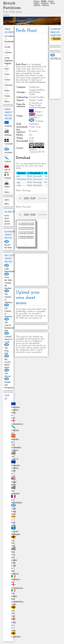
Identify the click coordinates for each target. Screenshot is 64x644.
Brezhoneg (45, 3)
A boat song (13, 522)
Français (37, 1)
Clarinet (8, 52)
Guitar (7, 80)
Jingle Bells (14, 483)
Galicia (8, 161)
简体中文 (46, 5)
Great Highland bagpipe (9, 60)
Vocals (7, 47)
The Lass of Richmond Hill (9, 326)
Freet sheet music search (7, 220)
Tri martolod (15, 492)
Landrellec (16, 637)
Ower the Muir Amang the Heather (8, 283)
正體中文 (37, 5)
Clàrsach (8, 85)
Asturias (8, 126)
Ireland (8, 178)
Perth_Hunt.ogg (34, 182)
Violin (7, 96)
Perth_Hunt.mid (34, 185)
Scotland (8, 152)
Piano (7, 90)
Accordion (9, 36)
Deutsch (36, 3)
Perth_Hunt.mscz (35, 179)
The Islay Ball (7, 351)
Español (51, 1)
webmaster (24, 350)
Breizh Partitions (12, 5)
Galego (52, 3)
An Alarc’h (15, 458)
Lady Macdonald (9, 270)
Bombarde (9, 41)
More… (8, 101)
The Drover (8, 375)
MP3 (7, 204)
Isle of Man (7, 171)
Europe (38, 112)
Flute (7, 69)
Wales (7, 187)
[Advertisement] (31, 48)
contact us (37, 318)
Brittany (8, 135)
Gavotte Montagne (16, 533)
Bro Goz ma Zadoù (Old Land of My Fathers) (15, 563)
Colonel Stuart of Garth (8, 339)
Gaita (7, 74)
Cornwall (9, 144)
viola (38, 127)
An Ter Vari (13, 543)
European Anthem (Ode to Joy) (16, 413)
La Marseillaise (17, 501)
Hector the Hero (8, 246)
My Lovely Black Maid (8, 363)
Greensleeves (17, 424)
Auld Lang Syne (14, 511)
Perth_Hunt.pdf (34, 176)
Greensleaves (17, 588)
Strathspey (34, 124)
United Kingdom (36, 116)
